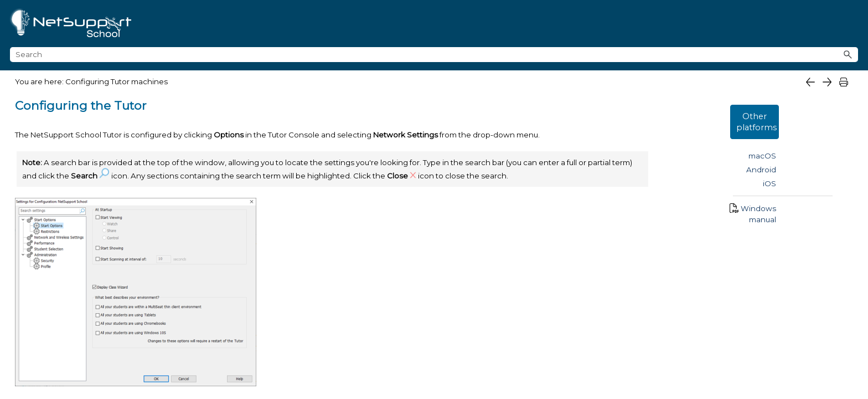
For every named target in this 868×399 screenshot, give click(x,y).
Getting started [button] (112, 158)
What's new (41, 132)
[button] (848, 29)
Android (839, 146)
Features (35, 107)
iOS (848, 160)
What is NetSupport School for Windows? (103, 81)
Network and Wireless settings (95, 266)
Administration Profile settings (95, 337)
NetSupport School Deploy (112, 184)
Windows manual (821, 185)
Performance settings (77, 284)
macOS (840, 132)
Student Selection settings (87, 302)
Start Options (61, 231)
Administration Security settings (97, 320)
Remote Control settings (120, 356)
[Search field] (747, 29)
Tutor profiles (61, 374)
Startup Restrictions (73, 248)
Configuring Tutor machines (112, 209)
